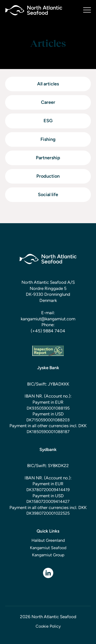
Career (48, 102)
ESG (48, 121)
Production (48, 176)
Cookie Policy (48, 626)
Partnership (48, 158)
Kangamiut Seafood (48, 548)
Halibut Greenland (48, 540)
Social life (48, 195)
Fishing (48, 139)
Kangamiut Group (48, 555)
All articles (48, 84)
